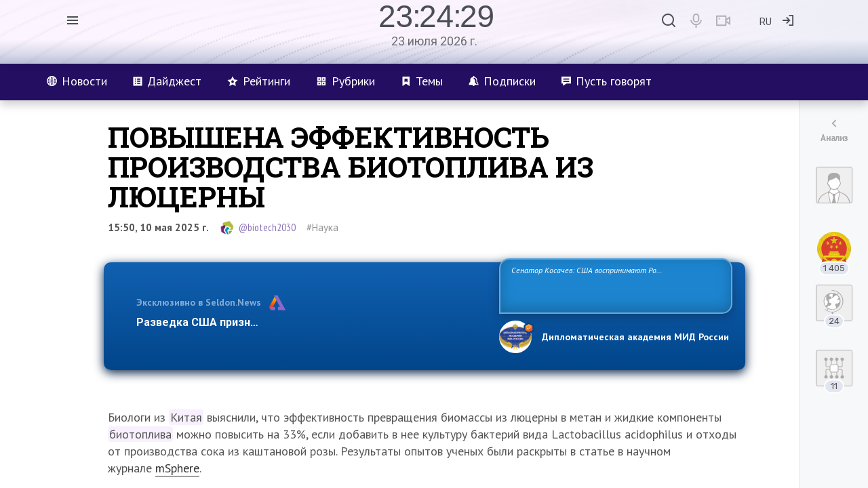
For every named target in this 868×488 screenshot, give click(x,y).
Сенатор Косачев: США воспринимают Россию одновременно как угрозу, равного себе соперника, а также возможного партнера (614, 285)
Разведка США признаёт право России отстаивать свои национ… (311, 322)
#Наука (322, 227)
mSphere (177, 468)
